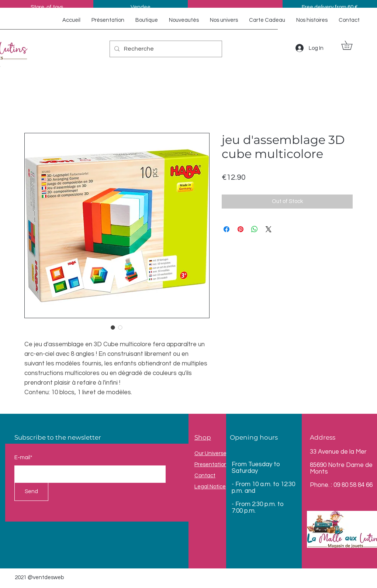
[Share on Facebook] (226, 229)
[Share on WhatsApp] (255, 229)
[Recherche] (165, 49)
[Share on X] (269, 229)
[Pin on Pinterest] (241, 229)
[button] (351, 45)
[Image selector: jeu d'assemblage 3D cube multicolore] (113, 327)
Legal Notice (210, 487)
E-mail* (23, 458)
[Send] (31, 492)
